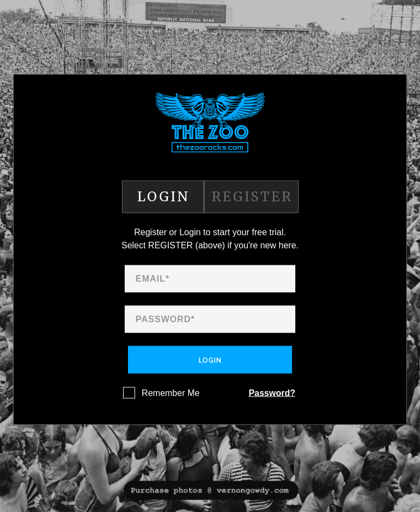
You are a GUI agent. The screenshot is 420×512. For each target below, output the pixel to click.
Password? (272, 393)
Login (210, 360)
